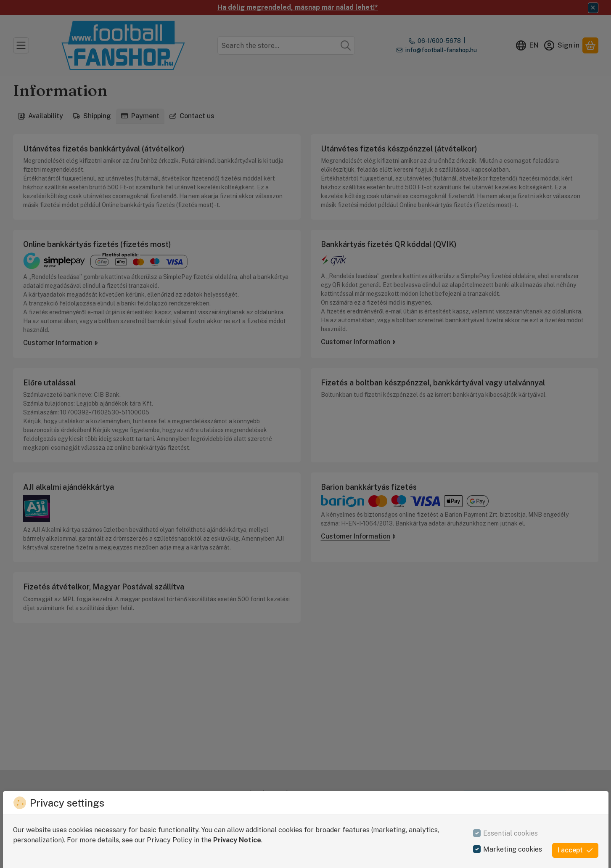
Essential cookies (510, 833)
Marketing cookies (513, 849)
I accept (575, 850)
